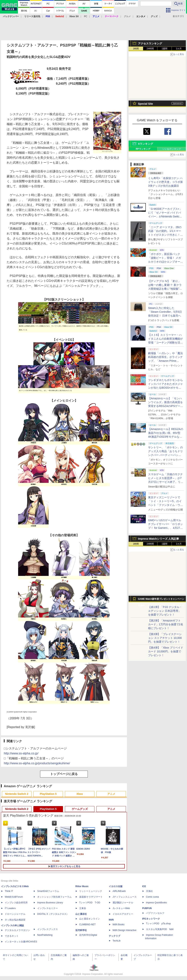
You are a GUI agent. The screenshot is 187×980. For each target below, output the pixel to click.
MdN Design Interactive (125, 930)
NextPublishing (45, 935)
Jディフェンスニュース (125, 897)
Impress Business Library (50, 903)
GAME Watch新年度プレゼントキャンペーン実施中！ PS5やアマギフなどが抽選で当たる (161, 600)
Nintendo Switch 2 (17, 794)
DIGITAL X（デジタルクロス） (53, 914)
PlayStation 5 (48, 794)
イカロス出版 (116, 886)
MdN (111, 920)
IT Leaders (10, 908)
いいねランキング (172, 149)
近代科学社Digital (88, 935)
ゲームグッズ (80, 809)
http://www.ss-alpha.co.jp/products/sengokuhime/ (37, 763)
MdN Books (118, 925)
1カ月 (179, 49)
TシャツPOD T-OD (90, 903)
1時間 (136, 49)
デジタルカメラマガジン (17, 930)
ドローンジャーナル (15, 914)
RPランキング (143, 149)
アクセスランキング (150, 43)
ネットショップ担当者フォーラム (54, 897)
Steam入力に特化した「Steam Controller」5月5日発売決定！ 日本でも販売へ (165, 312)
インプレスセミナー (48, 908)
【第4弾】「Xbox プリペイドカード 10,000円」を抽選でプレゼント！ (166, 651)
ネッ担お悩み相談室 (15, 920)
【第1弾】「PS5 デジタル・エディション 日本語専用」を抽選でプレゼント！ (165, 611)
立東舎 (83, 908)
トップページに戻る (64, 774)
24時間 (150, 49)
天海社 (149, 891)
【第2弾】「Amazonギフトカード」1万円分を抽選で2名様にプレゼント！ (166, 624)
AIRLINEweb (119, 891)
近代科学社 (81, 930)
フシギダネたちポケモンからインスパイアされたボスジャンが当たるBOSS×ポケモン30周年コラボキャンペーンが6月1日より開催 (166, 388)
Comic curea (152, 897)
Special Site (145, 104)
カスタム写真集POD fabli (160, 929)
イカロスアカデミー (123, 914)
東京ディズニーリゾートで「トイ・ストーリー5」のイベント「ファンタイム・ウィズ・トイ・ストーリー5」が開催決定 (165, 505)
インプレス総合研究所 (16, 903)
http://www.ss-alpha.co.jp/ (21, 753)
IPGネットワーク (151, 919)
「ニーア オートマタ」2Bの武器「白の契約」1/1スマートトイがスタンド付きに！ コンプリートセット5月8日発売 (166, 235)
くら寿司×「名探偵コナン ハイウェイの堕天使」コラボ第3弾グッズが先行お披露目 (165, 182)
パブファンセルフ (155, 913)
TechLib (116, 941)
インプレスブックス (48, 929)
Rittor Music (82, 886)
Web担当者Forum (14, 897)
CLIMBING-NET (87, 925)
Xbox (80, 794)
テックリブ (114, 936)
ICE (144, 886)
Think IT (9, 891)
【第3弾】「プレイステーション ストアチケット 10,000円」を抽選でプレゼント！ (165, 638)
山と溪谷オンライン (89, 919)
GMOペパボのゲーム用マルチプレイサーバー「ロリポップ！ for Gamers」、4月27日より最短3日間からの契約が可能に (165, 528)
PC (86, 16)
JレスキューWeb (121, 908)
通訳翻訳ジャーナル (123, 903)
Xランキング (145, 144)
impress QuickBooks (156, 903)
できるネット (12, 936)
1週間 (165, 49)
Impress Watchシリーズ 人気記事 (158, 539)
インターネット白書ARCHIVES (21, 942)
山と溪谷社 (81, 914)
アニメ (111, 794)
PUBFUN (147, 908)
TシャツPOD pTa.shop (158, 924)
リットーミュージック (91, 891)
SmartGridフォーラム (48, 891)
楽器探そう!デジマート (91, 897)
